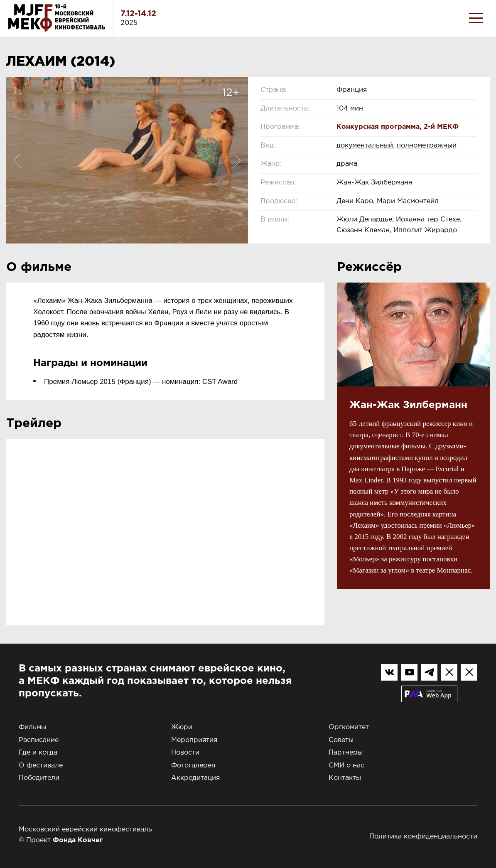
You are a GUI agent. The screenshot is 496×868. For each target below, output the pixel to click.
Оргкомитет (349, 727)
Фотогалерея (193, 766)
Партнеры (346, 753)
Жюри (182, 727)
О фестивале (41, 766)
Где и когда (38, 753)
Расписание (39, 740)
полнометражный (427, 146)
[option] (127, 160)
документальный (365, 146)
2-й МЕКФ (441, 127)
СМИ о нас (346, 766)
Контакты (345, 778)
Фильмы (32, 727)
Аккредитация (195, 778)
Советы (341, 740)
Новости (185, 753)
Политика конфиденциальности (423, 837)
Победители (39, 778)
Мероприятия (194, 740)
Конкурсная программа (378, 127)
